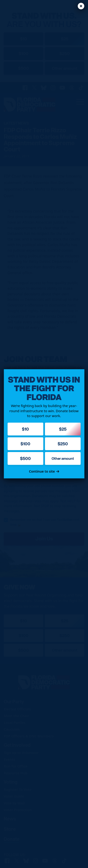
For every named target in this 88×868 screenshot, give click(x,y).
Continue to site (44, 471)
